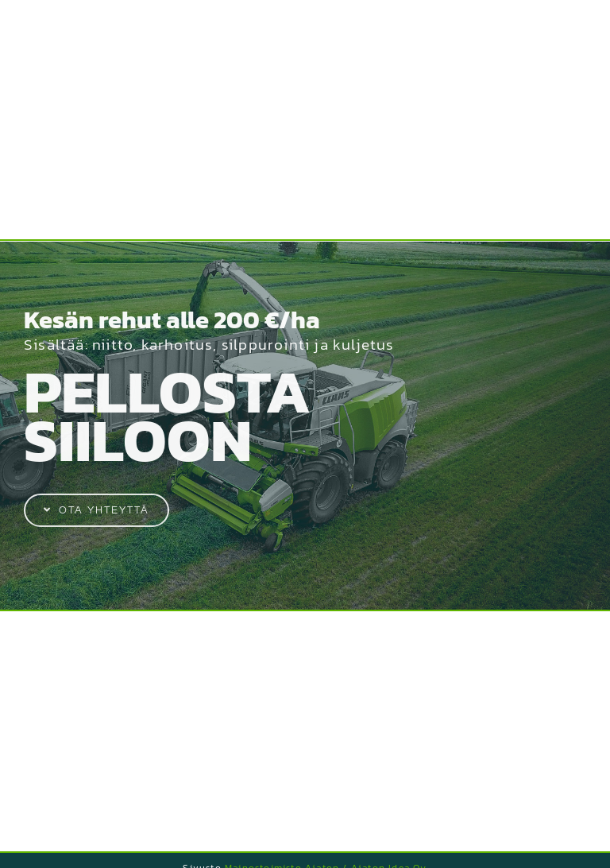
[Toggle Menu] (574, 24)
